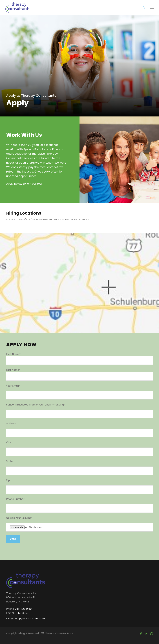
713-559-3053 (20, 613)
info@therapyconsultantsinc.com (25, 618)
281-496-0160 (23, 609)
